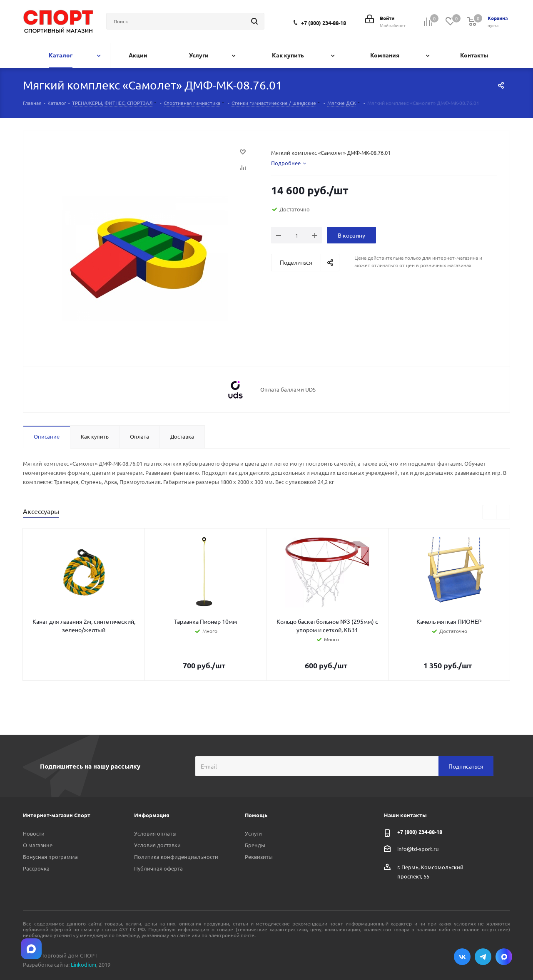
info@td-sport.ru (418, 849)
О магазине (38, 845)
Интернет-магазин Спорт (57, 815)
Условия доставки (157, 845)
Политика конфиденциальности (176, 857)
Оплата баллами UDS (288, 390)
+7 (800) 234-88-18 (324, 23)
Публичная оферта (158, 868)
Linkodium (83, 964)
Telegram (483, 957)
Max (504, 957)
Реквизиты (259, 857)
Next (503, 512)
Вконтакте (462, 957)
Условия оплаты (155, 833)
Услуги (253, 833)
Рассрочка (36, 868)
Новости (34, 833)
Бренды (255, 845)
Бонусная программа (50, 857)
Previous (490, 512)
